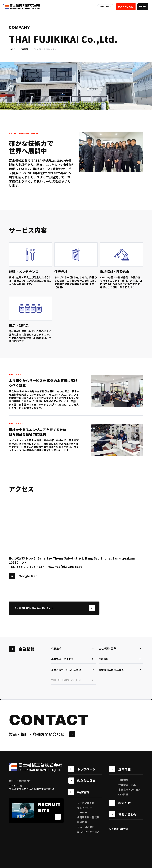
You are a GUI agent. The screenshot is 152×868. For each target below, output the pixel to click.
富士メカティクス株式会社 (72, 670)
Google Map (23, 576)
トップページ (82, 769)
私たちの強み (82, 781)
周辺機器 (82, 822)
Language (106, 7)
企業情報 (24, 49)
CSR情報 (120, 659)
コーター (82, 812)
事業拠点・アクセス (72, 659)
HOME (12, 49)
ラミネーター (85, 808)
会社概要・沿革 (120, 648)
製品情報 (79, 792)
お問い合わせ (123, 814)
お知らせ (120, 803)
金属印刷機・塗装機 (88, 817)
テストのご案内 (126, 7)
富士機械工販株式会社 (120, 670)
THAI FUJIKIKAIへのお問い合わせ (55, 608)
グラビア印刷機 (86, 803)
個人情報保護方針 (119, 829)
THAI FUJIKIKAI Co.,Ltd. (72, 680)
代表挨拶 (72, 648)
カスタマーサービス (88, 832)
